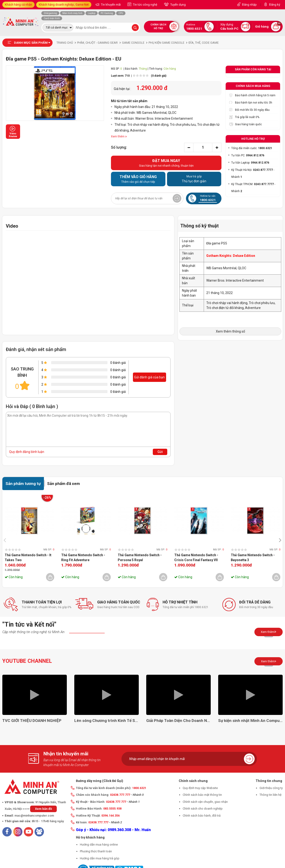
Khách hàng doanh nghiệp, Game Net (64, 5)
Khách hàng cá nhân (18, 5)
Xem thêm (269, 632)
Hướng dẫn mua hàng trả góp (100, 858)
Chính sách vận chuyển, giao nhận (205, 802)
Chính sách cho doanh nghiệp (203, 809)
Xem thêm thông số (230, 331)
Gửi (160, 452)
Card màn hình (52, 18)
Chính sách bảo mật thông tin (202, 795)
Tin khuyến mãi (110, 5)
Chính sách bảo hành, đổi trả (202, 816)
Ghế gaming (50, 13)
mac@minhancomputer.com (34, 816)
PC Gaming (107, 13)
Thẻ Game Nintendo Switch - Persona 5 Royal (140, 558)
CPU (121, 13)
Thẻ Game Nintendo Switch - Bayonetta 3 (253, 558)
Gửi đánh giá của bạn (149, 377)
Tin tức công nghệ (145, 5)
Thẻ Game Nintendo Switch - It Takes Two (28, 558)
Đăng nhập (249, 5)
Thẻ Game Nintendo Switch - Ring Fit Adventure (83, 558)
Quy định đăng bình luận (27, 452)
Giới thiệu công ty (271, 788)
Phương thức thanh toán (96, 851)
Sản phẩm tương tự (23, 484)
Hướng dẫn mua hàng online (99, 845)
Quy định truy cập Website (200, 788)
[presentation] (6, 540)
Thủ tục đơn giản (194, 179)
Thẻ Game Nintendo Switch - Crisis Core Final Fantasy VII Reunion (196, 558)
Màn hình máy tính (72, 13)
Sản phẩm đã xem (64, 484)
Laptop (92, 13)
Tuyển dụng (178, 5)
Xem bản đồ (43, 809)
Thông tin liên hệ (271, 795)
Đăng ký (275, 5)
